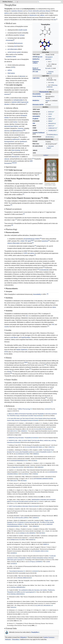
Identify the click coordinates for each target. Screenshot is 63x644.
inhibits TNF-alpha (26, 241)
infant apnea (11, 73)
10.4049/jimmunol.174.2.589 (16, 540)
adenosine (22, 76)
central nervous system (14, 52)
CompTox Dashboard (38, 133)
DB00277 (51, 119)
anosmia (7, 94)
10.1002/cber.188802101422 (23, 578)
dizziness (7, 131)
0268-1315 (13, 481)
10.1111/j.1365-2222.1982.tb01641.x (42, 605)
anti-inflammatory (13, 49)
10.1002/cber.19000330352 (16, 594)
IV (52, 68)
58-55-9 (50, 112)
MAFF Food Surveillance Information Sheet (20, 506)
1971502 (34, 461)
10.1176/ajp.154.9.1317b (15, 467)
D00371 (50, 126)
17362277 (51, 447)
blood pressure (18, 43)
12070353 (13, 564)
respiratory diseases (17, 11)
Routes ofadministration (37, 69)
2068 (50, 121)
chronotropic (9, 40)
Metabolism (36, 100)
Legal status (36, 78)
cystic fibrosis (14, 337)
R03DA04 (51, 72)
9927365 (42, 533)
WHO (49, 73)
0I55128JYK (51, 123)
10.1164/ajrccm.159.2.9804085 (26, 533)
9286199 (40, 467)
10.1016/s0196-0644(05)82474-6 (18, 461)
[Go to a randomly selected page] (17, 2)
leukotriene (45, 241)
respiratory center (11, 57)
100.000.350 (49, 137)
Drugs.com (39, 57)
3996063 (35, 454)
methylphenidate (18, 100)
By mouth (48, 68)
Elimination (38, 105)
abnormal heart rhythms (11, 126)
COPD (13, 67)
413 (49, 116)
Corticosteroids (44, 270)
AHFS (34, 57)
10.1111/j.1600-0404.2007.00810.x (34, 447)
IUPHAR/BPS (36, 116)
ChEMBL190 (52, 130)
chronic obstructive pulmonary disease (39, 11)
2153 (50, 114)
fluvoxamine (8, 163)
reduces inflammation (14, 243)
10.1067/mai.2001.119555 (20, 518)
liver (55, 20)
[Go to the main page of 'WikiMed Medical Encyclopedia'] (9, 2)
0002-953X (30, 467)
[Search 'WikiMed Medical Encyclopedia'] (48, 2)
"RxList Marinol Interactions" (16, 571)
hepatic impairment (22, 350)
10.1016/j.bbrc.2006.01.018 (40, 551)
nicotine (7, 327)
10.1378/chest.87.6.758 (22, 454)
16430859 (13, 553)
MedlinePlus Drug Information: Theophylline (20, 438)
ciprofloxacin (23, 142)
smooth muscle (23, 30)
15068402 (23, 431)
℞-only (52, 83)
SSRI (31, 161)
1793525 (34, 474)
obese (54, 307)
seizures (7, 159)
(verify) (45, 155)
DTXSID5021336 (51, 135)
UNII (34, 123)
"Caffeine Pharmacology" (24, 409)
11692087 (35, 518)
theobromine (33, 15)
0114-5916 (24, 474)
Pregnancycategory (36, 62)
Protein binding (37, 96)
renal (15, 46)
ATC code (35, 72)
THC (53, 325)
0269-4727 (13, 431)
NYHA (6, 352)
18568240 (35, 526)
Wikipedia (23, 637)
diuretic (9, 372)
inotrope (22, 35)
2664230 (25, 526)
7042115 (13, 607)
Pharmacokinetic (44, 92)
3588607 (45, 544)
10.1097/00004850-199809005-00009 (42, 479)
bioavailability (37, 294)
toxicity (15, 122)
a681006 (48, 59)
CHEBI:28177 (52, 128)
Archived (47, 409)
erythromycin (16, 139)
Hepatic (47, 101)
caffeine (42, 15)
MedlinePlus (36, 59)
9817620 (23, 481)
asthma (7, 13)
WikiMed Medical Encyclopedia (9, 2)
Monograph (48, 57)
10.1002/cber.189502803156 (16, 587)
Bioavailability (37, 94)
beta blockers (15, 157)
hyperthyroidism (26, 337)
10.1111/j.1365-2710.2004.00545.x (43, 429)
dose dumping (16, 150)
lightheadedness (18, 131)
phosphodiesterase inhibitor (31, 239)
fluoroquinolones (9, 142)
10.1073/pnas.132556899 (35, 562)
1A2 (27, 316)
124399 (48, 562)
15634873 (31, 540)
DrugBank (35, 119)
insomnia (21, 128)
